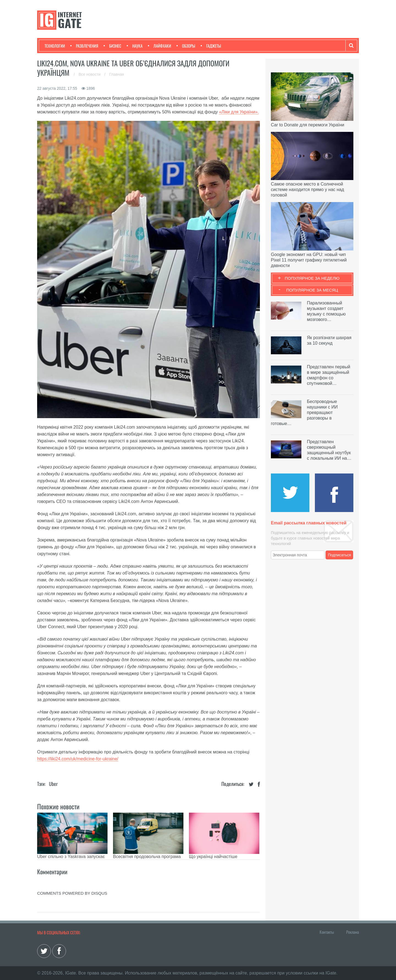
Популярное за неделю (312, 278)
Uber (53, 784)
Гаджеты (211, 46)
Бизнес (112, 46)
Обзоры (186, 46)
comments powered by (72, 893)
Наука (135, 46)
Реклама (353, 932)
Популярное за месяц (312, 290)
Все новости (90, 74)
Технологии (55, 46)
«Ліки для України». (239, 112)
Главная (116, 74)
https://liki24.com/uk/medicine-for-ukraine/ (78, 759)
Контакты (327, 932)
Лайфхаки (159, 46)
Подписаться (340, 555)
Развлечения (84, 46)
